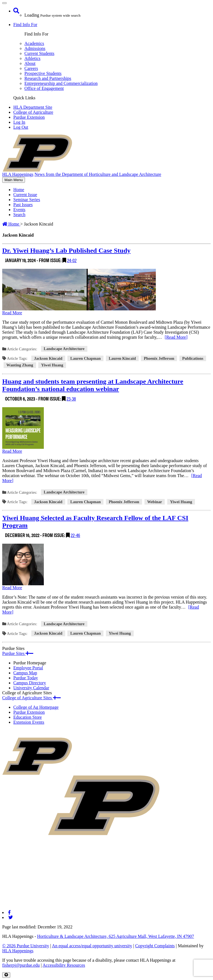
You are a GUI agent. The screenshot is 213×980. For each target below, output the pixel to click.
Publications (193, 358)
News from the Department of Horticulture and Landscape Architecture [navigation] (98, 174)
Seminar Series (27, 200)
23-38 (71, 398)
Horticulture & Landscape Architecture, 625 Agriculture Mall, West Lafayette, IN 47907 (116, 936)
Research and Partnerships (48, 78)
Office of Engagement (44, 88)
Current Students (39, 53)
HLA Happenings (18, 951)
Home (19, 190)
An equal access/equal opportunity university (92, 946)
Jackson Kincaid (48, 358)
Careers (31, 68)
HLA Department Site (33, 107)
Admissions (35, 48)
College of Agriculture (33, 112)
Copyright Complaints (155, 946)
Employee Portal (28, 668)
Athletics (32, 58)
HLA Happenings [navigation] (18, 174)
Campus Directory (30, 683)
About (30, 63)
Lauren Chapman (85, 358)
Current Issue (25, 195)
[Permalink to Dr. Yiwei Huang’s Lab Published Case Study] (106, 311)
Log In (19, 122)
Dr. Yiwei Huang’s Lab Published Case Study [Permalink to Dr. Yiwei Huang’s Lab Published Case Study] (66, 250)
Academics (34, 43)
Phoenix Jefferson (159, 358)
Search (19, 215)
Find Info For (25, 25)
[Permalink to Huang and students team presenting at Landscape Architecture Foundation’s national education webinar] (106, 449)
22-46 (75, 535)
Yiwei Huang (52, 365)
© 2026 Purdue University (26, 946)
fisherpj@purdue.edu (21, 965)
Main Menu (13, 180)
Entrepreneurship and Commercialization (61, 83)
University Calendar (31, 688)
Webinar (155, 502)
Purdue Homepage (30, 663)
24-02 (72, 260)
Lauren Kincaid (122, 358)
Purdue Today (26, 678)
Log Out (21, 127)
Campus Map (25, 673)
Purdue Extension (29, 117)
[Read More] (176, 337)
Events (19, 210)
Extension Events (29, 722)
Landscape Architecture (64, 349)
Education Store (28, 717)
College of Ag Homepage (36, 707)
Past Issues (23, 205)
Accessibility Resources (64, 965)
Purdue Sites (18, 653)
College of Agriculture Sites (31, 698)
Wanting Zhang (20, 365)
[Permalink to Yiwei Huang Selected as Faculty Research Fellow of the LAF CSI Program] (106, 586)
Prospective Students (43, 73)
